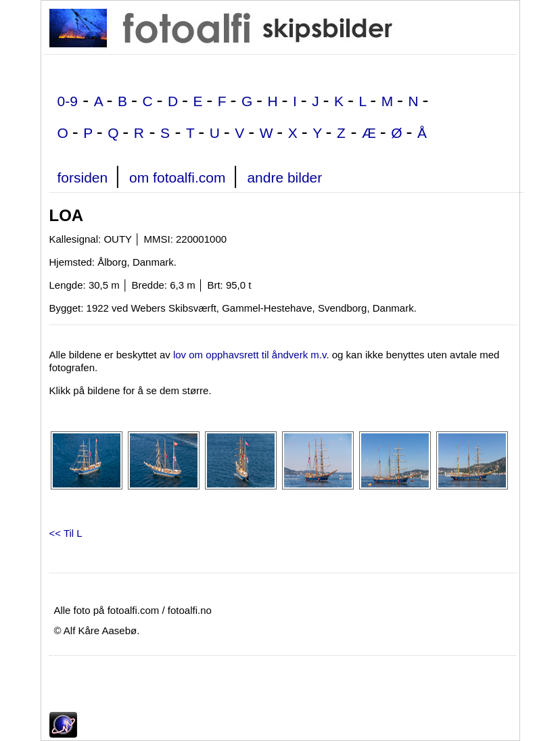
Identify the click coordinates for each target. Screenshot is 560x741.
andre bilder (284, 177)
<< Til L (66, 533)
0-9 (68, 101)
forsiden (83, 177)
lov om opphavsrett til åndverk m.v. (251, 355)
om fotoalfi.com (177, 177)
